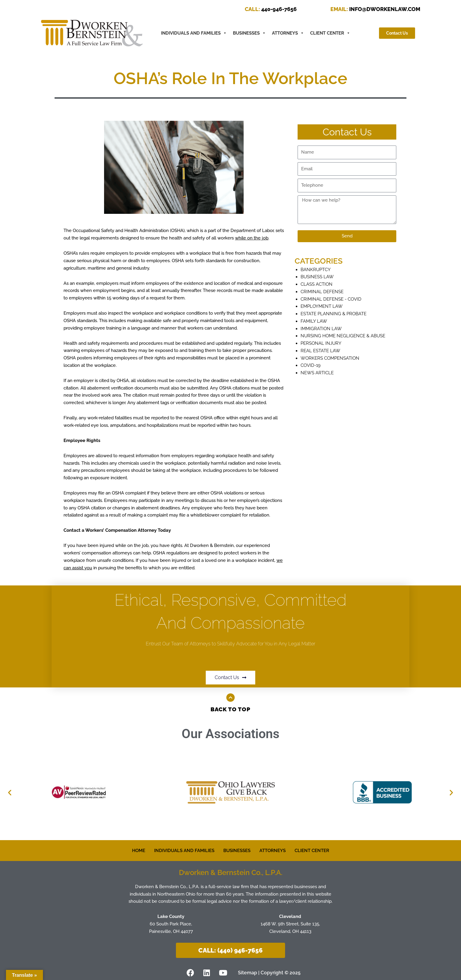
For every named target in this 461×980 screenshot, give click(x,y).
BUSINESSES (249, 33)
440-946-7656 (271, 9)
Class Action (317, 284)
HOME (139, 851)
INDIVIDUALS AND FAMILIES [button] (194, 33)
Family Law (314, 321)
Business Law (317, 277)
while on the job (252, 238)
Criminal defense (322, 292)
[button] (10, 792)
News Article (317, 373)
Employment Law (322, 306)
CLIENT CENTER (330, 33)
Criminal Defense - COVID (331, 299)
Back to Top (231, 709)
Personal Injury (321, 343)
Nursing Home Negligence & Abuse (343, 336)
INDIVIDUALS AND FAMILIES (184, 851)
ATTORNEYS (288, 33)
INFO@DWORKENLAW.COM (375, 9)
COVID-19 (311, 365)
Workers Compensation (330, 358)
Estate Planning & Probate (334, 314)
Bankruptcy (316, 270)
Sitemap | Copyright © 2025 (269, 972)
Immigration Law (321, 329)
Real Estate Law (320, 351)
